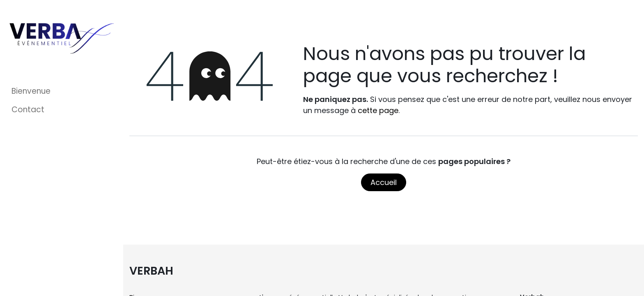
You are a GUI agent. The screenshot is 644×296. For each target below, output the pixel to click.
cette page (378, 110)
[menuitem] (62, 91)
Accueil (384, 182)
